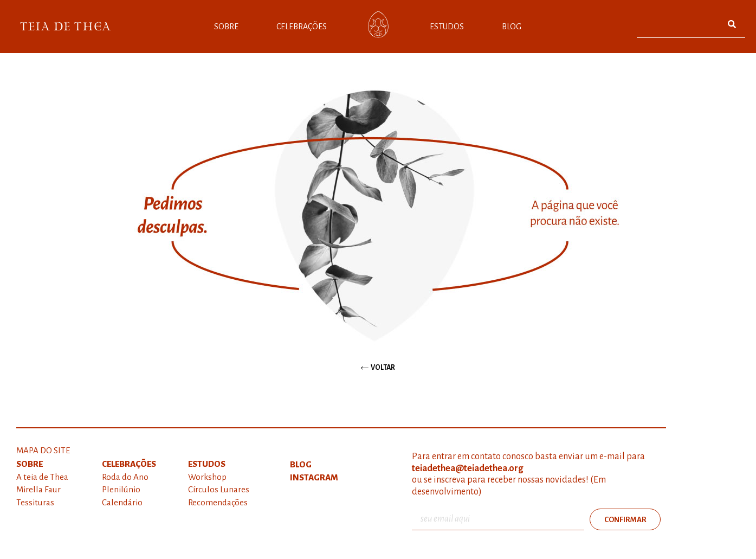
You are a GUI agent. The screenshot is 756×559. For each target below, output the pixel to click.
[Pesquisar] (732, 24)
